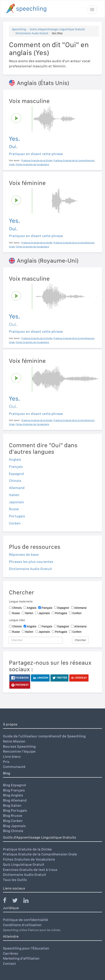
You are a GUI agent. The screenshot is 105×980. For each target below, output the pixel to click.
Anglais (15, 459)
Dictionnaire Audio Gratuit (32, 33)
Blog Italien (12, 805)
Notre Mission (14, 741)
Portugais (17, 516)
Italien (14, 495)
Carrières (11, 953)
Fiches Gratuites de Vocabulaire (29, 859)
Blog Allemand (15, 800)
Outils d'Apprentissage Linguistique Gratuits (57, 29)
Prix (6, 762)
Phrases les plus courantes (31, 562)
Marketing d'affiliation (21, 958)
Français (16, 467)
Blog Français (14, 790)
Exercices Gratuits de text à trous (30, 870)
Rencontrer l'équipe (19, 751)
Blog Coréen (13, 821)
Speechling (19, 29)
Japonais (16, 502)
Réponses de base (24, 554)
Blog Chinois (13, 831)
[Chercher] (36, 640)
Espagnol (16, 474)
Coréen (15, 523)
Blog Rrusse (13, 816)
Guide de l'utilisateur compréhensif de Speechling (44, 736)
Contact (9, 963)
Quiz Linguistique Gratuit (24, 864)
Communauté (14, 767)
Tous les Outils (15, 880)
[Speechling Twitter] (17, 901)
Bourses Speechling (19, 746)
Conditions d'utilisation (22, 925)
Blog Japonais (14, 826)
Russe (14, 509)
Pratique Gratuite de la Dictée (27, 849)
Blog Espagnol (14, 785)
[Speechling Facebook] (7, 901)
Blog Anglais (13, 795)
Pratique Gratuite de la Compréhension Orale (40, 854)
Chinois (15, 481)
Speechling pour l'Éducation (26, 948)
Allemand (17, 488)
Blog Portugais (15, 810)
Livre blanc (12, 756)
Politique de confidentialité (26, 920)
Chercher (80, 640)
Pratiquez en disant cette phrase (36, 154)
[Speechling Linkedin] (28, 901)
